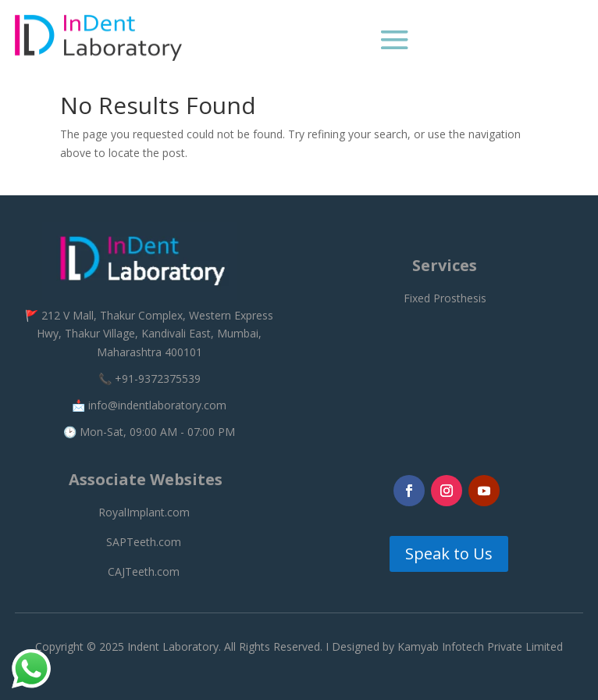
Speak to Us (449, 554)
